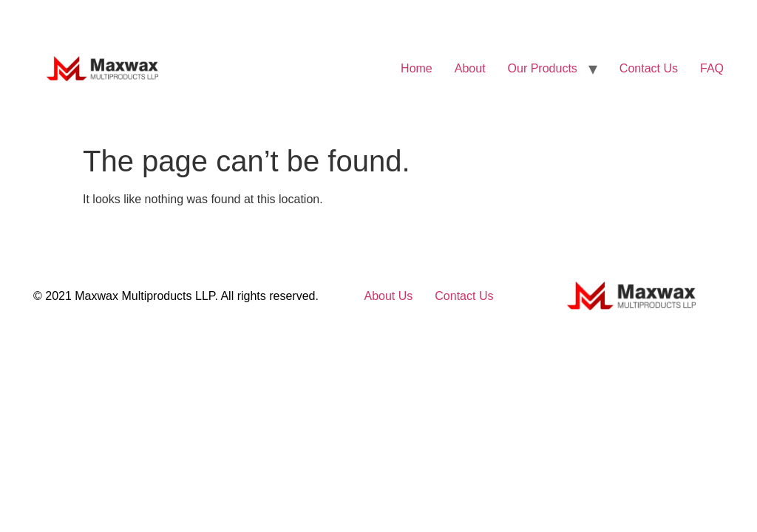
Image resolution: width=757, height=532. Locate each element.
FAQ (712, 68)
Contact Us (649, 68)
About (470, 68)
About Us (388, 296)
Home (417, 68)
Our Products (543, 68)
